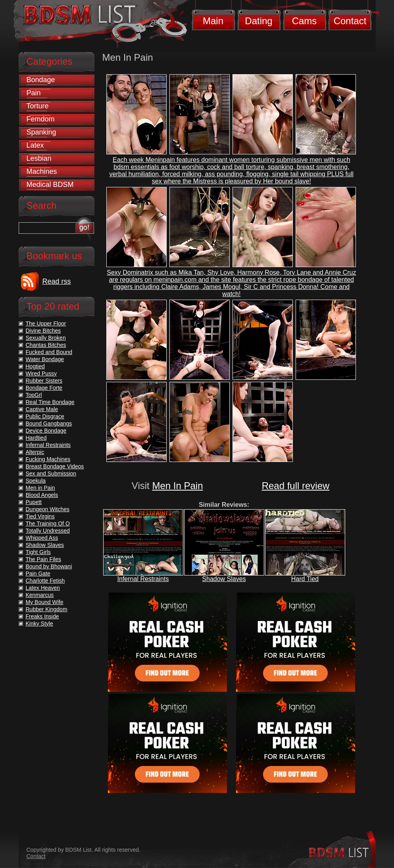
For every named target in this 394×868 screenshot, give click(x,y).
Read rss (57, 281)
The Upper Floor (46, 323)
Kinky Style (39, 624)
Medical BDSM (50, 185)
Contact (350, 21)
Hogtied (35, 366)
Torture (38, 106)
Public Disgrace (45, 416)
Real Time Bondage (50, 402)
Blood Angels (42, 495)
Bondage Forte (44, 388)
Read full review (296, 486)
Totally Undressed (48, 531)
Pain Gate (38, 574)
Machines (42, 171)
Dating (259, 21)
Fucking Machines (48, 459)
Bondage (41, 80)
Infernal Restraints (143, 579)
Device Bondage (46, 431)
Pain (34, 93)
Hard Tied (305, 579)
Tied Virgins (40, 516)
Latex (35, 145)
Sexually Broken (46, 338)
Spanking (41, 132)
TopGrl (34, 395)
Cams (305, 21)
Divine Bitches (43, 331)
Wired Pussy (41, 373)
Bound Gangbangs (49, 423)
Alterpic (35, 452)
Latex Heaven (43, 588)
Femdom (41, 119)
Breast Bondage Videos (55, 466)
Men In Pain (177, 486)
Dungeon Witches (48, 509)
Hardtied (36, 438)
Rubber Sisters (44, 381)
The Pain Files (43, 559)
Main (213, 21)
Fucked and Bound (49, 352)
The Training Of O (48, 523)
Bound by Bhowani (49, 566)
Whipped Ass (42, 538)
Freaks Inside (42, 616)
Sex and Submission (51, 473)
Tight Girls (38, 552)
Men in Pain (40, 488)
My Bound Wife (45, 602)
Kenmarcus (40, 595)
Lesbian (39, 158)
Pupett (34, 502)
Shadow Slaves (224, 579)
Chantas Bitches (46, 345)
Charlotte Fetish (45, 581)
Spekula (36, 481)
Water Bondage (45, 359)
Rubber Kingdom (47, 609)
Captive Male (42, 409)
